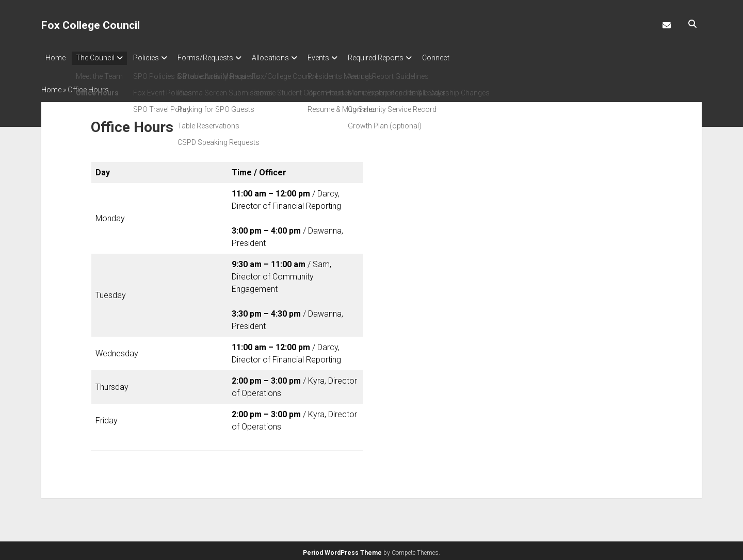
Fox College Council (91, 25)
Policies (156, 58)
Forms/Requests (221, 58)
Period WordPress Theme (342, 550)
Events (344, 58)
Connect (472, 58)
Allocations (291, 58)
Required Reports (407, 58)
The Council (100, 58)
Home (55, 58)
